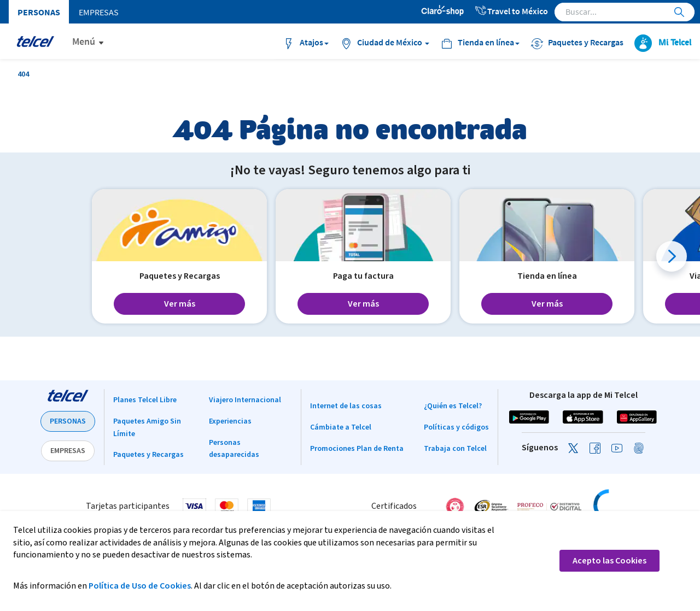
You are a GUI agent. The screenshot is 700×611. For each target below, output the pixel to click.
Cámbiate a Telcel (341, 427)
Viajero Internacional (245, 400)
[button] (672, 256)
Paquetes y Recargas (148, 455)
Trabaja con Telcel (455, 449)
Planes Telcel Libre (145, 400)
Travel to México (511, 11)
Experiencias (230, 421)
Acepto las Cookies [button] (609, 561)
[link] (631, 506)
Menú (84, 41)
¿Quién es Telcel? (453, 406)
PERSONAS (68, 421)
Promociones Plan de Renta (357, 449)
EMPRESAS (68, 451)
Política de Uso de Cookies (140, 586)
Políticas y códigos (456, 427)
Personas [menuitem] (39, 12)
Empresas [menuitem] (99, 12)
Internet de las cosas (346, 406)
